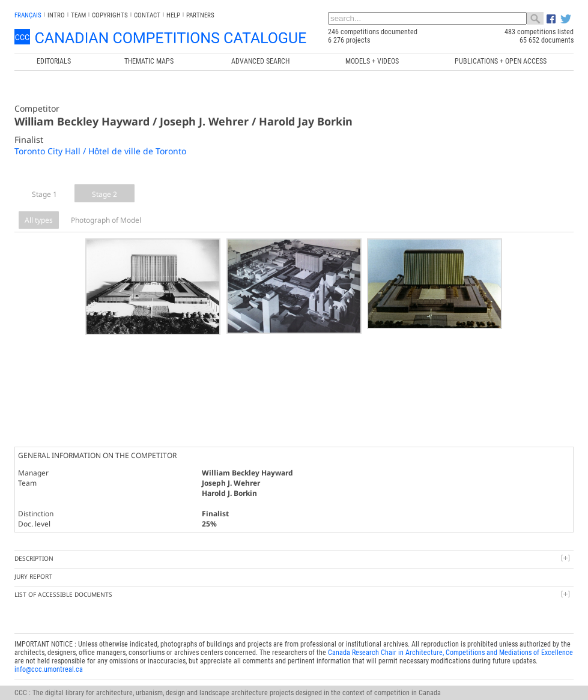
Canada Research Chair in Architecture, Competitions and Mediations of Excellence (450, 626)
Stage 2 (105, 194)
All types (39, 220)
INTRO (56, 15)
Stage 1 (44, 194)
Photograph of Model (106, 220)
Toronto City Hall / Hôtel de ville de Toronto (100, 151)
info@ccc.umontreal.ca (49, 642)
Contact (147, 15)
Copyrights (110, 15)
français (28, 15)
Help (173, 15)
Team (78, 15)
